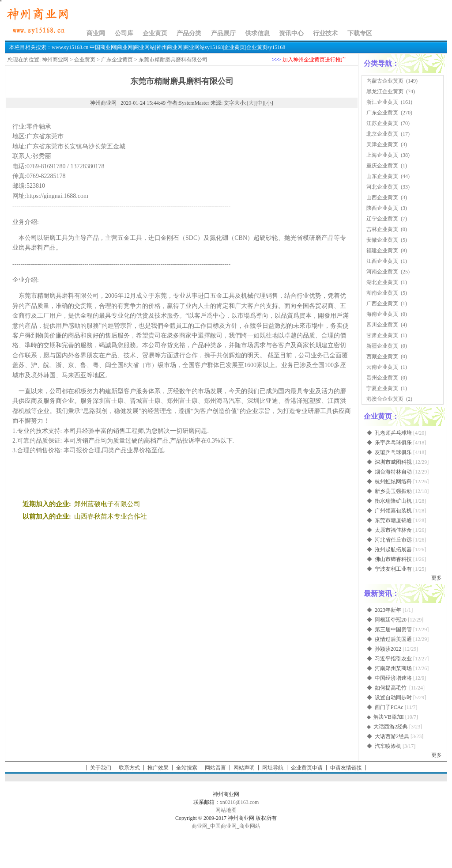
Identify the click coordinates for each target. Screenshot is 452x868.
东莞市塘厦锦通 (393, 520)
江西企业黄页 (382, 261)
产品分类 (189, 33)
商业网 (96, 33)
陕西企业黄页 (382, 208)
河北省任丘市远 (393, 540)
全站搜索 (187, 768)
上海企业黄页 (382, 155)
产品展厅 (223, 33)
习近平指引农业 (393, 659)
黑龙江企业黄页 (385, 91)
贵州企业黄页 (382, 378)
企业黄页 (155, 33)
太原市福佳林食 (393, 530)
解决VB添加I (389, 717)
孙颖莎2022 (388, 649)
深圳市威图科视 (393, 462)
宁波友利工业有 (393, 569)
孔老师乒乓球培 (393, 433)
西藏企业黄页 (382, 356)
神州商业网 (55, 60)
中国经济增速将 (393, 678)
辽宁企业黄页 (382, 219)
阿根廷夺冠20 (391, 620)
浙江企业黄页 (382, 102)
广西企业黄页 (382, 303)
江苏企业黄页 (382, 123)
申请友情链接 (346, 768)
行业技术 (325, 33)
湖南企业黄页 (382, 293)
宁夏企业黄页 (382, 388)
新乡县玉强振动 (393, 491)
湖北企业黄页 (382, 282)
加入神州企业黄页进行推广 (314, 60)
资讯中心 (291, 33)
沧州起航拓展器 (393, 550)
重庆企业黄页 (382, 166)
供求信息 (257, 33)
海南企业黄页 (382, 314)
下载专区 (360, 33)
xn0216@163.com (239, 802)
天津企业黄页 (382, 144)
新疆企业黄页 (382, 346)
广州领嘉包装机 (393, 511)
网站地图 (226, 810)
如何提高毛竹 (391, 688)
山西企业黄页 (382, 197)
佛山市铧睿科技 (393, 559)
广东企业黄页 (117, 60)
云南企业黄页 (382, 367)
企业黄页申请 (307, 768)
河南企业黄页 (382, 272)
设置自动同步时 (393, 697)
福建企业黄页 (382, 250)
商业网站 (250, 826)
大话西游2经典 (391, 727)
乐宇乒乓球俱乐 (393, 443)
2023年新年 (388, 610)
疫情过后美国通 (393, 639)
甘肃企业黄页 (382, 335)
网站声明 (244, 768)
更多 (437, 578)
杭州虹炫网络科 (393, 481)
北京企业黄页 (382, 134)
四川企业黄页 (382, 325)
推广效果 (158, 768)
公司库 (124, 33)
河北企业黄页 (382, 187)
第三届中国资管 (393, 629)
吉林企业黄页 (382, 229)
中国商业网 (223, 826)
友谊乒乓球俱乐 (393, 452)
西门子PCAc (389, 707)
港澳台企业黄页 (385, 399)
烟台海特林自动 (393, 472)
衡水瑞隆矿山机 (393, 501)
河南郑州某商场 (393, 668)
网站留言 (215, 768)
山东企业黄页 (382, 176)
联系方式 (129, 768)
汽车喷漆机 (388, 746)
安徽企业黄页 (382, 240)
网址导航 (273, 768)
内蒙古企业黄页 (385, 81)
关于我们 (101, 768)
